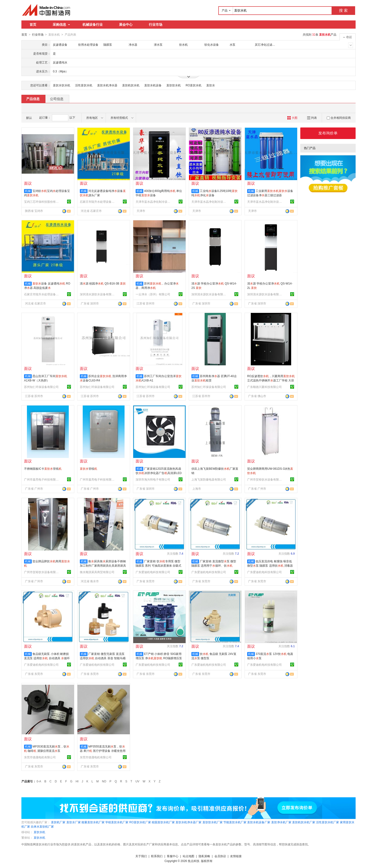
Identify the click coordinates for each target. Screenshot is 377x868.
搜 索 (343, 10)
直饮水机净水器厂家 (188, 822)
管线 (88, 469)
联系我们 (157, 856)
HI (77, 781)
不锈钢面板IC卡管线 (43, 469)
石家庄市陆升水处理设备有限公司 (98, 202)
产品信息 (33, 99)
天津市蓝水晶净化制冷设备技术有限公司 (154, 202)
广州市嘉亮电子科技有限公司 (42, 479)
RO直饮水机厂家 (140, 822)
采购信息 (61, 25)
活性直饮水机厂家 (327, 822)
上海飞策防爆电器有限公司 (209, 479)
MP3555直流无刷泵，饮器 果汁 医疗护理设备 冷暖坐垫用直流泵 (103, 751)
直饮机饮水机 (131, 85)
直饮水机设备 (153, 85)
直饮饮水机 (174, 85)
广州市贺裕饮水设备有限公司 (265, 479)
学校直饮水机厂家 (117, 822)
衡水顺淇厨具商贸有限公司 (97, 572)
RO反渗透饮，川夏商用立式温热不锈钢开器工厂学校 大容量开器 (271, 380)
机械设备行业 (93, 25)
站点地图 (188, 856)
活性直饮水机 (84, 85)
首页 (33, 25)
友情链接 (236, 856)
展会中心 (126, 25)
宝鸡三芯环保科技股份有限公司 (42, 202)
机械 (28, 191)
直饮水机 (39, 832)
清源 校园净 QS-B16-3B (103, 283)
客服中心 (173, 856)
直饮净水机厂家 (281, 822)
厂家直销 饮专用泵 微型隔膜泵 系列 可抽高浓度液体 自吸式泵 (158, 565)
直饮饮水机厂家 (213, 822)
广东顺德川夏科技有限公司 (264, 387)
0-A (39, 781)
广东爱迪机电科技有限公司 (153, 572)
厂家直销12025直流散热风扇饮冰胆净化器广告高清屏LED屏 (159, 473)
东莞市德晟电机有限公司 (40, 757)
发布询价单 (328, 133)
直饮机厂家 (58, 822)
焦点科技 (194, 861)
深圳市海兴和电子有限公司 (153, 479)
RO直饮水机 (194, 85)
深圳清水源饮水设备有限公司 (98, 294)
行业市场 (156, 25)
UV (137, 781)
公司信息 (57, 99)
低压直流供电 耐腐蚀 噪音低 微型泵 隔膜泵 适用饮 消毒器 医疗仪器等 (270, 565)
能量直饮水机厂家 (93, 822)
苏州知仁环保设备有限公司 (41, 387)
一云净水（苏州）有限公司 (153, 294)
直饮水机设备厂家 (259, 822)
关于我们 (141, 856)
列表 (312, 118)
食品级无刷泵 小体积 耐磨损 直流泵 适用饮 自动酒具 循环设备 (47, 658)
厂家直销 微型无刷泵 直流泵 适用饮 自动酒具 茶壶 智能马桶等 (103, 658)
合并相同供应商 (339, 118)
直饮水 (211, 85)
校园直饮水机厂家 (163, 822)
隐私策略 (204, 856)
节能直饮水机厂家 (235, 822)
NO (104, 781)
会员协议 (220, 856)
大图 (292, 118)
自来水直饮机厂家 (42, 826)
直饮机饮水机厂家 (304, 822)
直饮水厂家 (74, 822)
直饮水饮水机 (62, 85)
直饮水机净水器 (107, 85)
